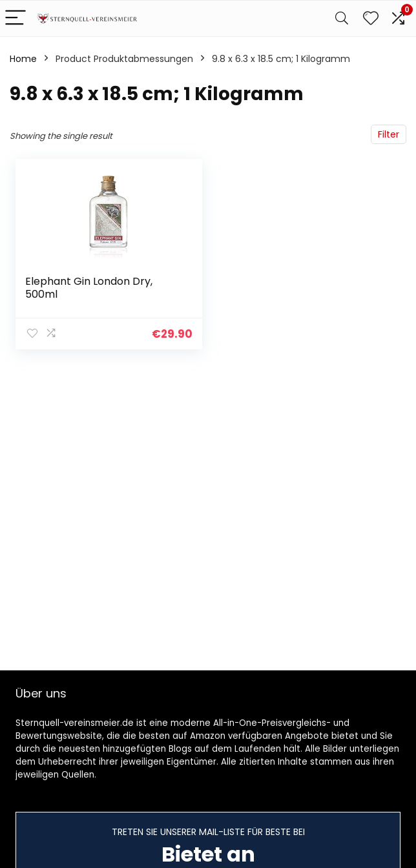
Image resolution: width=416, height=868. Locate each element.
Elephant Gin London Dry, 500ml (89, 288)
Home (23, 59)
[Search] (342, 18)
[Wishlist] (371, 18)
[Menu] (16, 18)
